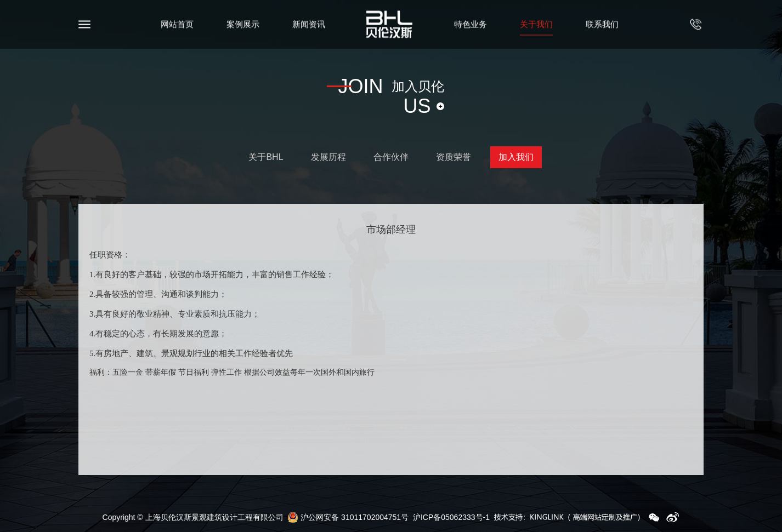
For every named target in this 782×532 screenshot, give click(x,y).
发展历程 (328, 157)
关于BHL (266, 157)
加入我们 (516, 157)
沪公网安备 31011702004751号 (348, 517)
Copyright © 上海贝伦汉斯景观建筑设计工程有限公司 (193, 517)
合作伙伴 (391, 157)
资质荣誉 (454, 157)
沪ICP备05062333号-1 (451, 517)
